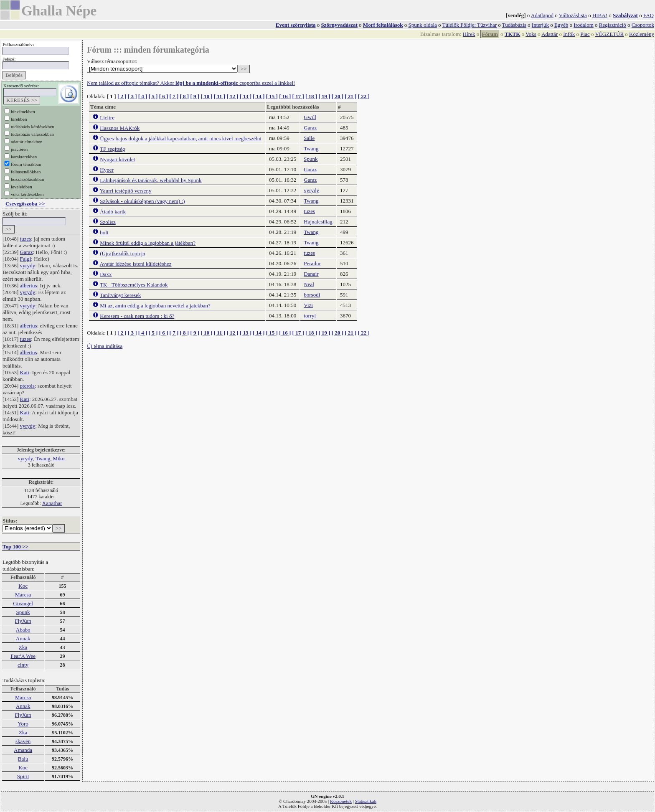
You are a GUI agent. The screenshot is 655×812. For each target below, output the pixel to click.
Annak (23, 638)
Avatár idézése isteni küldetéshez (136, 264)
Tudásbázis (514, 25)
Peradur (312, 263)
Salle (309, 138)
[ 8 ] (184, 96)
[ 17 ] (298, 96)
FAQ (649, 15)
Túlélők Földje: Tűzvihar (470, 25)
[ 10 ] (206, 96)
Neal (309, 284)
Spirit (23, 776)
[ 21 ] (350, 96)
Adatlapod (542, 15)
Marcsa (23, 595)
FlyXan (23, 621)
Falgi (26, 259)
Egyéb (561, 25)
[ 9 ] (195, 96)
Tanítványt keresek (120, 295)
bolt (104, 232)
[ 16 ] (285, 96)
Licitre (107, 118)
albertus (29, 285)
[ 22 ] (364, 96)
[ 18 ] (311, 96)
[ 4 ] (143, 96)
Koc (23, 586)
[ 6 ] (164, 96)
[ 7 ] (174, 96)
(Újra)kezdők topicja (122, 253)
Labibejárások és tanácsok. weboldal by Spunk (151, 180)
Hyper (107, 170)
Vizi (308, 305)
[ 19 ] (324, 96)
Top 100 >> (15, 547)
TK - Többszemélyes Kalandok (134, 285)
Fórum (490, 34)
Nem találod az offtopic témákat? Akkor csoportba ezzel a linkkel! (191, 83)
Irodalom (584, 25)
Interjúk (540, 25)
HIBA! (600, 15)
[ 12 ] (232, 96)
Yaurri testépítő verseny (126, 191)
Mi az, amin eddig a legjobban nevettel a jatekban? (155, 306)
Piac (585, 34)
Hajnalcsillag (318, 222)
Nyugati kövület (117, 159)
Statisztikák (366, 801)
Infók (569, 34)
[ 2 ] (122, 96)
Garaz (27, 252)
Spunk (23, 612)
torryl (310, 316)
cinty (23, 665)
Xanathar (52, 503)
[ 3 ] (132, 96)
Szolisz (108, 222)
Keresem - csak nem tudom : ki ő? (137, 316)
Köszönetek (341, 801)
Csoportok (643, 25)
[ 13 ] (246, 96)
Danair (311, 274)
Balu (23, 759)
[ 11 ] (220, 96)
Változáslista (573, 15)
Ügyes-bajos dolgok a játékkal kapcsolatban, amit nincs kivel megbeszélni (181, 138)
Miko (58, 458)
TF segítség (112, 149)
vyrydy (28, 265)
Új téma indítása (105, 346)
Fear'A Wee (23, 656)
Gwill (310, 117)
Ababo (23, 630)
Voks (531, 34)
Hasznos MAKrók (120, 128)
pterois (27, 386)
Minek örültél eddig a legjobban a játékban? (148, 243)
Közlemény (642, 34)
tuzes (26, 239)
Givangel (23, 603)
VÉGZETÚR (609, 34)
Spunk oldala (423, 25)
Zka (23, 647)
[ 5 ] (153, 96)
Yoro (23, 724)
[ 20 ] (338, 96)
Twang (43, 458)
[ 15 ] (272, 96)
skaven (23, 741)
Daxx (106, 274)
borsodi (312, 295)
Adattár (550, 34)
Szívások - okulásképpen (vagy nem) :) (142, 201)
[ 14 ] (259, 96)
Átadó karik (113, 212)
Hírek (469, 34)
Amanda (23, 750)
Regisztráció (613, 25)
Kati (25, 372)
